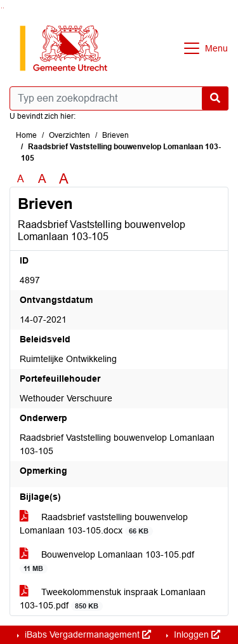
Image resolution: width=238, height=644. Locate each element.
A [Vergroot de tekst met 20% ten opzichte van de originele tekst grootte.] (42, 179)
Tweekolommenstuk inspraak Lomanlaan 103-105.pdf (113, 599)
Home (26, 135)
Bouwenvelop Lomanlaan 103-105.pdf (107, 561)
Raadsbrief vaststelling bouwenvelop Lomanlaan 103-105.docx (104, 524)
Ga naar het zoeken (2, 8)
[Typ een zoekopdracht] (119, 98)
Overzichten (69, 135)
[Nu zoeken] (215, 98)
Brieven (116, 135)
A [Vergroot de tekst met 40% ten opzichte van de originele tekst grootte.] (64, 179)
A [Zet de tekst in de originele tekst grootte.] (21, 179)
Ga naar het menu (3, 8)
